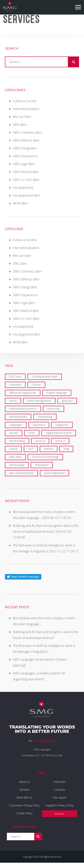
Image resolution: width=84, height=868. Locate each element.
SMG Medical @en (26, 172)
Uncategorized (23, 188)
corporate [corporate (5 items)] (15, 385)
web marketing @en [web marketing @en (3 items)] (21, 473)
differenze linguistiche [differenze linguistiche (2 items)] (23, 393)
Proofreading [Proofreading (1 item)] (17, 441)
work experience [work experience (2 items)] (54, 473)
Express (60, 814)
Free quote (60, 797)
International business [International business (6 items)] (23, 409)
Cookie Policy (24, 813)
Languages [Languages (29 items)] (16, 425)
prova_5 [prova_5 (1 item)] (60, 441)
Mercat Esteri (22, 117)
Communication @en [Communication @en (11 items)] (45, 377)
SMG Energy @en (25, 148)
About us (24, 782)
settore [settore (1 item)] (49, 449)
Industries (60, 782)
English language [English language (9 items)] (57, 393)
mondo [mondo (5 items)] (14, 433)
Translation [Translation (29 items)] (42, 465)
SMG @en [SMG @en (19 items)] (15, 457)
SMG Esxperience (25, 156)
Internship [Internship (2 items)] (54, 409)
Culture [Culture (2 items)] (36, 385)
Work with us (24, 797)
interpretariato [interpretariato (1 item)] (18, 417)
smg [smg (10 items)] (66, 449)
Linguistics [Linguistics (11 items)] (62, 425)
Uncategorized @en (27, 195)
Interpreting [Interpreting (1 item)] (45, 417)
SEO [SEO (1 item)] (31, 449)
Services (24, 790)
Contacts (60, 790)
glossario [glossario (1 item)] (67, 401)
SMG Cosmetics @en (27, 132)
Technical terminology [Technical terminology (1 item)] (45, 457)
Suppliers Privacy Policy (60, 805)
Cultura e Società (25, 101)
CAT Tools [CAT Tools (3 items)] (15, 377)
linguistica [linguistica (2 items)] (39, 425)
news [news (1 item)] (32, 433)
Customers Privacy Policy (24, 805)
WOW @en (20, 203)
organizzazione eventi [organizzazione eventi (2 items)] (59, 433)
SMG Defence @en (26, 140)
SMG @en (20, 125)
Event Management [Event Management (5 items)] (39, 401)
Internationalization (26, 109)
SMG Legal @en (24, 164)
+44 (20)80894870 (44, 741)
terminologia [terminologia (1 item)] (17, 465)
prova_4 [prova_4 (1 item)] (40, 441)
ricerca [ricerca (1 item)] (13, 449)
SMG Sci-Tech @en (26, 180)
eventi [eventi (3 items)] (13, 401)
